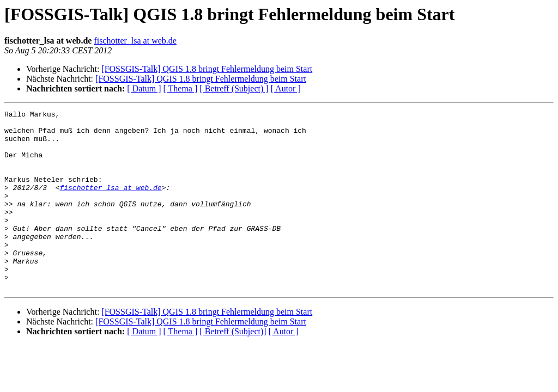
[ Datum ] (144, 88)
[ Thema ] (181, 88)
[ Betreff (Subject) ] (234, 88)
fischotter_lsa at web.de (135, 41)
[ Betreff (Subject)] (233, 367)
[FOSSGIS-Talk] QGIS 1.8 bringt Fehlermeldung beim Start (207, 69)
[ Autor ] (286, 88)
